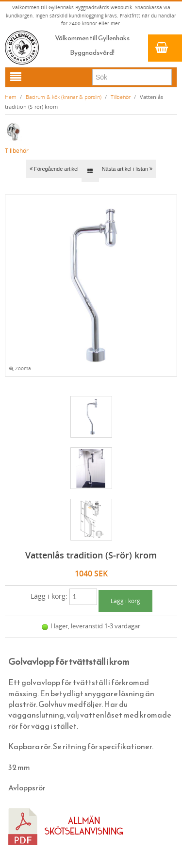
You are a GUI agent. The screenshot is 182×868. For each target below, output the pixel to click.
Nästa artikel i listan (127, 169)
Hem (11, 97)
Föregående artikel (54, 169)
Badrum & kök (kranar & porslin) (64, 97)
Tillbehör (121, 97)
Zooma (20, 368)
